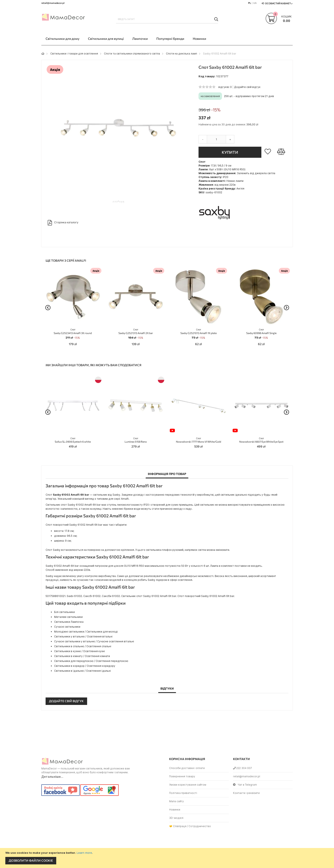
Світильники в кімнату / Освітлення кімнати (82, 656)
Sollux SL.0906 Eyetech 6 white (73, 440)
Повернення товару (182, 776)
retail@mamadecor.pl (247, 776)
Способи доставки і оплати (187, 768)
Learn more (84, 853)
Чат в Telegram (245, 785)
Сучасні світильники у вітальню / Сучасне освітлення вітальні (94, 641)
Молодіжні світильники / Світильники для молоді (86, 632)
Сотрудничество (200, 826)
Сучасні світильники (67, 627)
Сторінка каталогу (63, 223)
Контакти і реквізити (246, 793)
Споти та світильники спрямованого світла (132, 54)
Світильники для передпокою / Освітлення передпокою (91, 661)
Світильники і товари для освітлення (74, 54)
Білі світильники (64, 612)
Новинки (175, 810)
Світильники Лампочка (69, 622)
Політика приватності (183, 793)
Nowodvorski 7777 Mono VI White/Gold (199, 440)
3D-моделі (176, 818)
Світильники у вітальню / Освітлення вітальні (83, 636)
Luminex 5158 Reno (136, 440)
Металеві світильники (68, 617)
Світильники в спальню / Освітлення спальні (83, 646)
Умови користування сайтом (188, 785)
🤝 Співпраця (178, 826)
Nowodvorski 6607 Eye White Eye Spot (261, 440)
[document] (168, 858)
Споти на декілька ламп (181, 54)
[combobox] (167, 19)
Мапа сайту (176, 801)
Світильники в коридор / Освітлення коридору (85, 666)
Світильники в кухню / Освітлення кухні (79, 651)
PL (250, 3)
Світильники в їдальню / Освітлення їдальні (82, 671)
